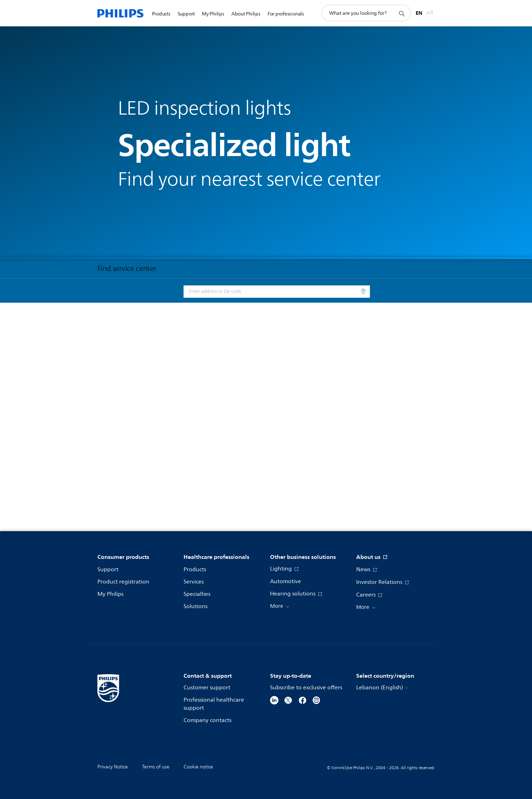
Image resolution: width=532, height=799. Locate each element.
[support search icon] (402, 13)
